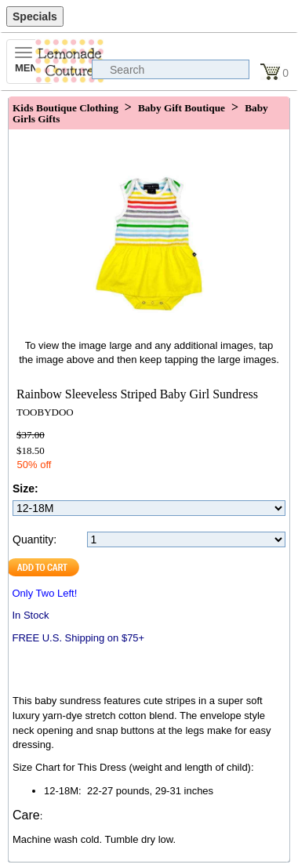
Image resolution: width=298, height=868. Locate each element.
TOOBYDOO (45, 412)
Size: (25, 488)
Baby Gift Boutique (182, 108)
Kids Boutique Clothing (65, 108)
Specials (35, 16)
